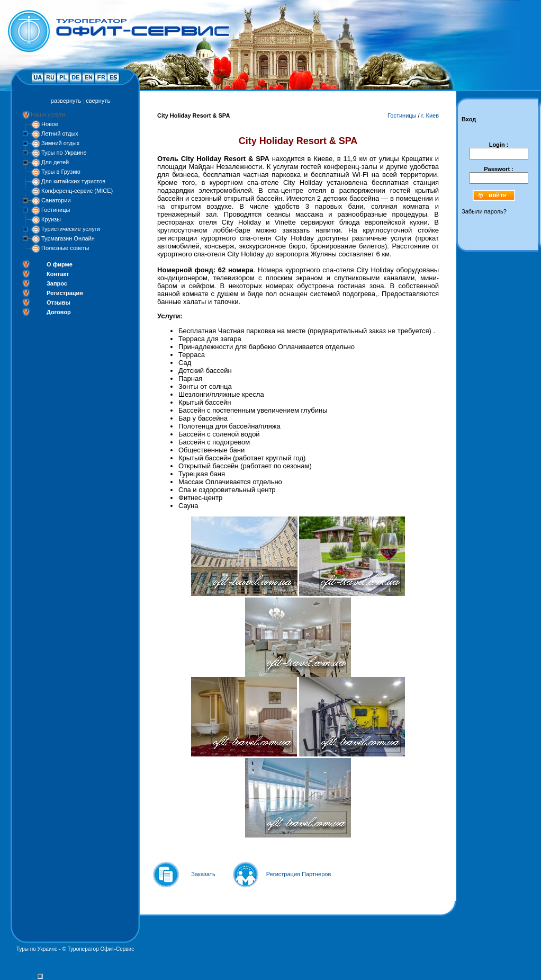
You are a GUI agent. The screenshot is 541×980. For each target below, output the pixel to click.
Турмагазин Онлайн (68, 238)
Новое (50, 124)
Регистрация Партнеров (299, 874)
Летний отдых (60, 133)
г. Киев (430, 115)
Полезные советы (65, 248)
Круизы (51, 219)
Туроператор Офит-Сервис (101, 949)
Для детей (55, 162)
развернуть (66, 101)
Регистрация (65, 293)
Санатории (56, 200)
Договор (59, 312)
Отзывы (58, 302)
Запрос (57, 283)
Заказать (203, 874)
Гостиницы (56, 210)
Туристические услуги (71, 229)
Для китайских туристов (73, 181)
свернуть (98, 101)
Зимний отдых (60, 143)
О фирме (60, 264)
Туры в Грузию (61, 172)
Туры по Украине (64, 153)
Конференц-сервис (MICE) (77, 191)
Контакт (58, 274)
